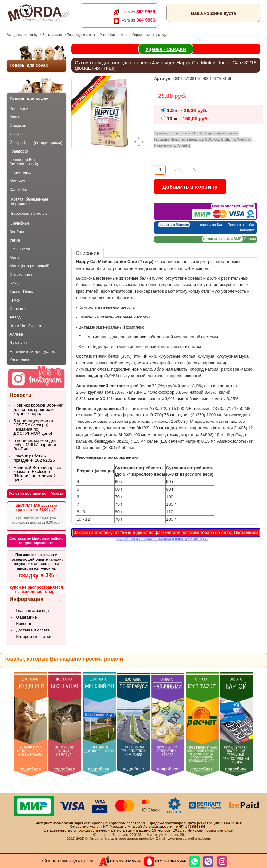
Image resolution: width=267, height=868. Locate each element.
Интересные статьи (34, 637)
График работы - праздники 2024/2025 (34, 458)
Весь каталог (52, 35)
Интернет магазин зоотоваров (113, 839)
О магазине (27, 617)
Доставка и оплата (33, 630)
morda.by (31, 35)
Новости (24, 624)
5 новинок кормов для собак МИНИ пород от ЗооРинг (35, 445)
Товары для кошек (81, 35)
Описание (88, 253)
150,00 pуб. (188, 119)
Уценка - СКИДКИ (166, 49)
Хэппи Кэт (108, 35)
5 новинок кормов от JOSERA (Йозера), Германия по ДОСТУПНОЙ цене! (34, 427)
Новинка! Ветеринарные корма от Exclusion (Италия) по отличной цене (37, 474)
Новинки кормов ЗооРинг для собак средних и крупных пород (38, 409)
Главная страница (33, 611)
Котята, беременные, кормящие (144, 35)
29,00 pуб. (187, 110)
